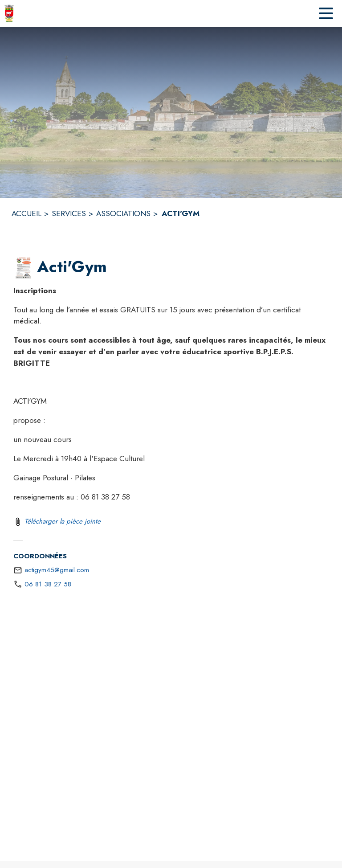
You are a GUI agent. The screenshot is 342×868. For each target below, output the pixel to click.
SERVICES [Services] (69, 213)
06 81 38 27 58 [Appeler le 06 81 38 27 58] (48, 584)
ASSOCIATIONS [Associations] (123, 213)
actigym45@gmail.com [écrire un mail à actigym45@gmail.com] (57, 570)
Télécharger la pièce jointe (63, 521)
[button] (23, 267)
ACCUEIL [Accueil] (26, 213)
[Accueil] (9, 13)
